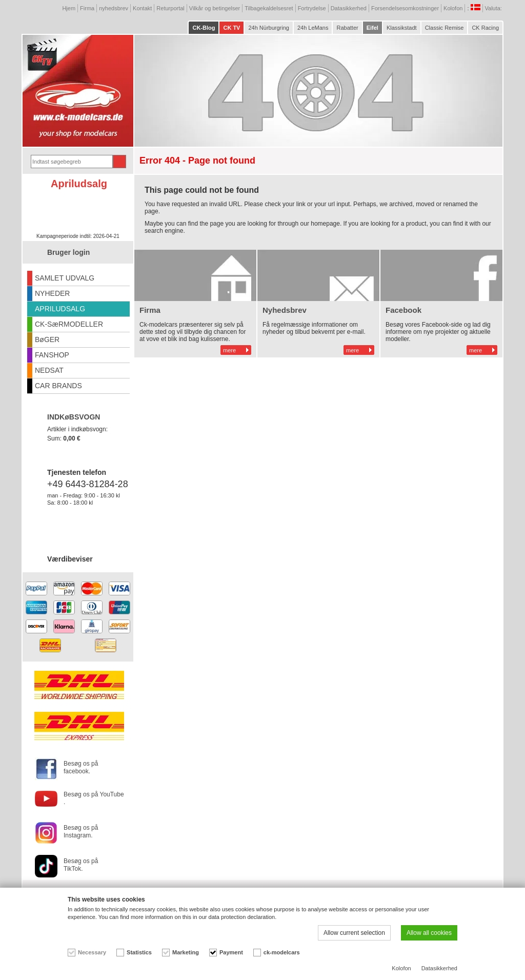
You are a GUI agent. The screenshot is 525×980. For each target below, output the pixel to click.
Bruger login (68, 252)
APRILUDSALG (60, 309)
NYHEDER (52, 293)
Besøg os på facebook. (81, 767)
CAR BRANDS (58, 386)
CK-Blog (204, 28)
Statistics (139, 952)
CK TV (231, 28)
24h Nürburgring (269, 28)
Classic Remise (445, 28)
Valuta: (494, 8)
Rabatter (347, 28)
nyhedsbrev (114, 8)
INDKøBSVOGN (74, 417)
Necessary (92, 952)
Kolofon (453, 8)
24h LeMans (313, 28)
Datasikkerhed (349, 8)
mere (229, 350)
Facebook (403, 310)
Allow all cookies (429, 933)
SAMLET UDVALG (65, 278)
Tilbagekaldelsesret (269, 8)
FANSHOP (52, 355)
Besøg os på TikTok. (81, 865)
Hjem (69, 8)
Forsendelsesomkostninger (405, 8)
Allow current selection (354, 933)
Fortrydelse (312, 8)
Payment (231, 952)
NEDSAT (49, 370)
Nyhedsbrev (285, 310)
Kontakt (142, 8)
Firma (87, 8)
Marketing (186, 952)
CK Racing (485, 28)
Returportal (170, 8)
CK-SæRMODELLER (69, 324)
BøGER (47, 339)
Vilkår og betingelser (215, 8)
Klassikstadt (402, 28)
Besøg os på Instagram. (81, 832)
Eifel (372, 28)
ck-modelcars (282, 952)
